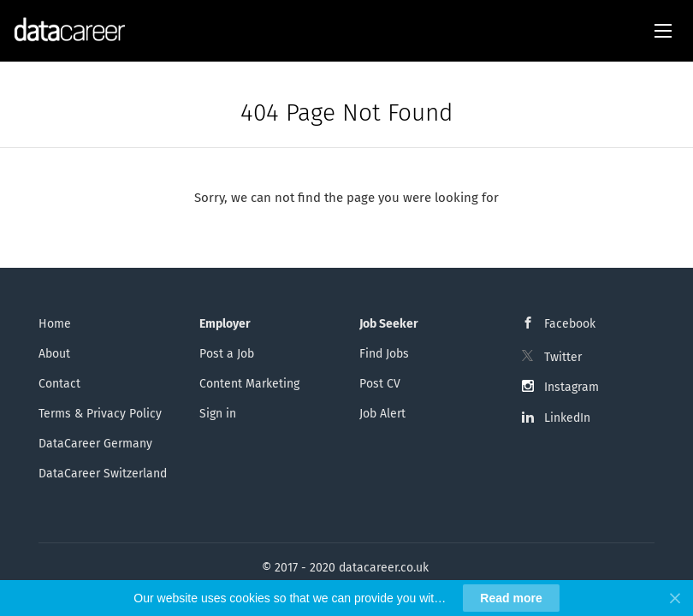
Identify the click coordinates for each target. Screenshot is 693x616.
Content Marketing (249, 384)
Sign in (218, 414)
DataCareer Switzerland (103, 474)
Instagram (572, 387)
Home (55, 324)
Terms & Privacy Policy (100, 414)
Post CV (380, 384)
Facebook (570, 324)
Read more (511, 598)
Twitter (563, 357)
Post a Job (227, 354)
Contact (59, 384)
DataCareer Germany (95, 444)
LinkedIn (567, 418)
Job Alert (382, 414)
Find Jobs (384, 354)
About (54, 354)
